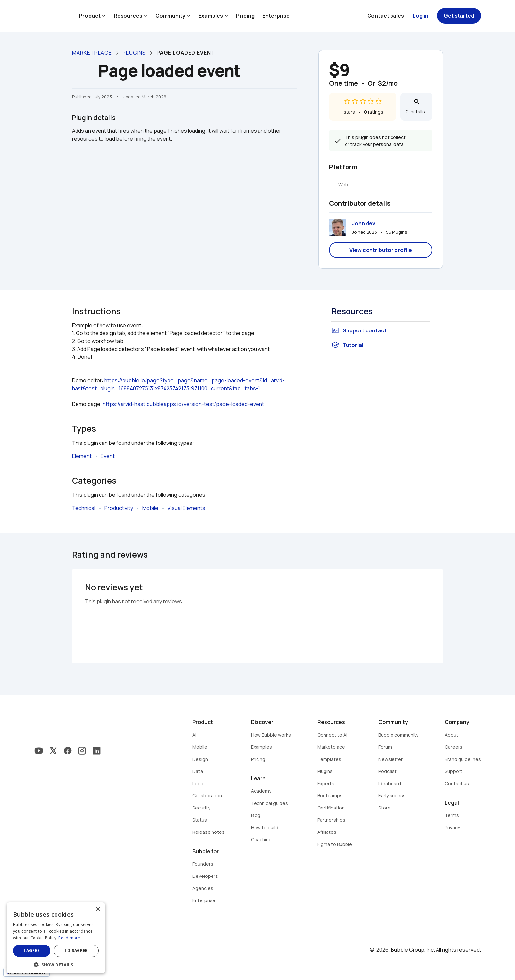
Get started (459, 16)
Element (82, 456)
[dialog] (56, 938)
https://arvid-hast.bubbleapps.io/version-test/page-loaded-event (183, 404)
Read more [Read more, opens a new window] (69, 938)
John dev (364, 223)
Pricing (245, 16)
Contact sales (386, 16)
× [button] (98, 910)
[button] (56, 964)
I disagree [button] (76, 951)
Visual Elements (186, 508)
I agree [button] (32, 951)
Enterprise (276, 16)
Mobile (150, 508)
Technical (84, 508)
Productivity (119, 508)
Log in (421, 16)
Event (108, 456)
